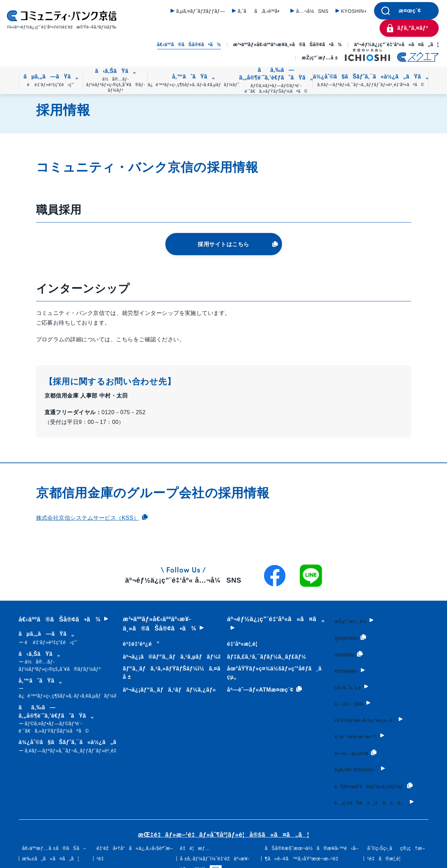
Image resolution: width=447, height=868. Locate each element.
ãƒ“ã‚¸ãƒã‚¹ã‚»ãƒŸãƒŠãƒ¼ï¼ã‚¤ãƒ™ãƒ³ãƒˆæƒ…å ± (190, 673)
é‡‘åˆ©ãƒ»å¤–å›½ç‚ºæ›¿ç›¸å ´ (372, 711)
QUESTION (348, 635)
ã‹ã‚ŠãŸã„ (115, 81)
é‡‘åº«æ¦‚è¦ (242, 644)
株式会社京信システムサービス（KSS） (92, 518)
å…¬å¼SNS (312, 11)
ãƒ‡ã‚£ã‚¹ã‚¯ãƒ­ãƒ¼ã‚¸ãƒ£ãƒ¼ (264, 657)
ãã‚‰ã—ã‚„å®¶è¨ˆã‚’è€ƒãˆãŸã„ (276, 81)
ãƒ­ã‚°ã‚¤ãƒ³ (413, 28)
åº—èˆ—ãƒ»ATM (356, 742)
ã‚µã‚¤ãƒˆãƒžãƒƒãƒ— (201, 11)
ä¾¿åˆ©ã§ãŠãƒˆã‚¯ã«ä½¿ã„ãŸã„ (371, 81)
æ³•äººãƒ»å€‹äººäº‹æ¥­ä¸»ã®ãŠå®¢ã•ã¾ (288, 44)
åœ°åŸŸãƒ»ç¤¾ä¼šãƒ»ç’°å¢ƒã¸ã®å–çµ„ (281, 673)
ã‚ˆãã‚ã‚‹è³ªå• (260, 11)
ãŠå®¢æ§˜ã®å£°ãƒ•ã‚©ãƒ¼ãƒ (356, 777)
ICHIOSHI (346, 650)
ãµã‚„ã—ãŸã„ (51, 81)
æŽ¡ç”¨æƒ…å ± (320, 58)
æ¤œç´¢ (410, 11)
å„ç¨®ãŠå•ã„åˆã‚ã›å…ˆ (378, 801)
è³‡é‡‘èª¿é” (140, 644)
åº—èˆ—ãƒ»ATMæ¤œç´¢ (261, 690)
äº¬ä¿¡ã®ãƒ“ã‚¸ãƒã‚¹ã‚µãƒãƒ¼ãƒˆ (173, 657)
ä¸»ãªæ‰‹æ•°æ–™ (358, 726)
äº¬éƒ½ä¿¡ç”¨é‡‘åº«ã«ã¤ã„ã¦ (396, 44)
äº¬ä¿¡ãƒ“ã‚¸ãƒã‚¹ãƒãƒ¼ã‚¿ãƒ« (168, 690)
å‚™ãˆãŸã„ (193, 81)
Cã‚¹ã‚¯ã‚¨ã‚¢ (346, 681)
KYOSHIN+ (354, 11)
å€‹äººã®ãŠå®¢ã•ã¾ (189, 44)
